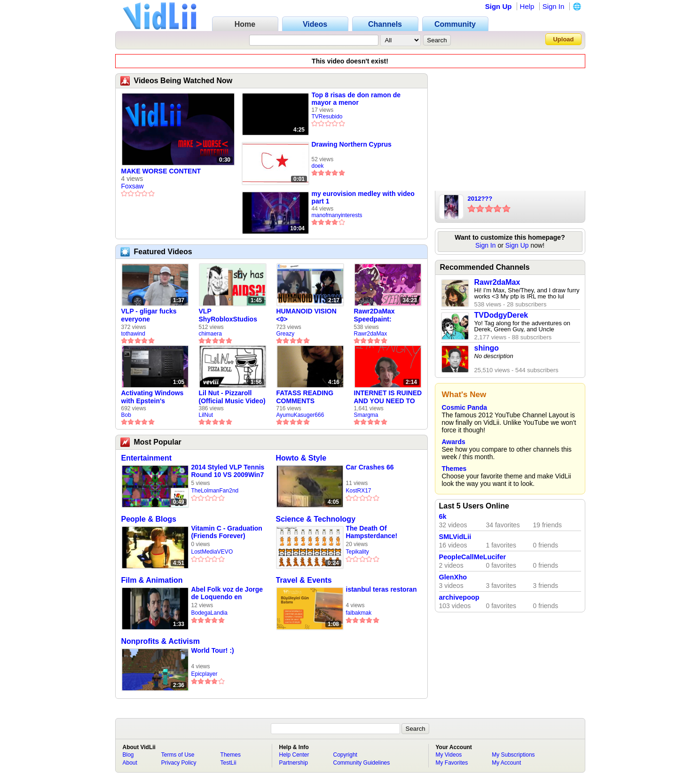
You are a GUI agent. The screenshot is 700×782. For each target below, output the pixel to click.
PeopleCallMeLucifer (473, 557)
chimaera (210, 334)
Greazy (286, 334)
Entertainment (147, 458)
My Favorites (452, 763)
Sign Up (499, 6)
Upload (563, 39)
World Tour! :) (213, 650)
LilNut (206, 415)
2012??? (480, 199)
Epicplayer (204, 674)
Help (527, 6)
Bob (126, 415)
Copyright (345, 755)
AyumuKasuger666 (300, 415)
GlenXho (453, 577)
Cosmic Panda (464, 407)
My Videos (449, 755)
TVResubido (327, 117)
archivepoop (459, 597)
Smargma (366, 415)
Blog (128, 755)
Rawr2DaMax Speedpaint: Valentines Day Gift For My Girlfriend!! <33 (384, 315)
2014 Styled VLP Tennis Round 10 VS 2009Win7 (228, 471)
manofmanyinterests (337, 215)
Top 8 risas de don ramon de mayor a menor (356, 99)
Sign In (554, 6)
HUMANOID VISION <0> (307, 315)
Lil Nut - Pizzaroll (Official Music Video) (232, 397)
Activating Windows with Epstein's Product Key (153, 397)
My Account (506, 763)
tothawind (133, 334)
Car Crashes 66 (370, 467)
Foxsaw (133, 186)
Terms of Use (178, 755)
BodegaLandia (209, 613)
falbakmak (359, 613)
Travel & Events (304, 580)
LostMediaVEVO (212, 552)
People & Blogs (149, 519)
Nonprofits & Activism (161, 641)
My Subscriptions (513, 755)
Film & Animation (152, 580)
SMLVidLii (455, 537)
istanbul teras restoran (381, 589)
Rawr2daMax (371, 334)
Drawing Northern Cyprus (352, 144)
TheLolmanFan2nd (215, 491)
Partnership (294, 763)
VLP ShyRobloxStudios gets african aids (228, 315)
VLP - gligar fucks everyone (149, 315)
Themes (454, 469)
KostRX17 (359, 491)
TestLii (228, 763)
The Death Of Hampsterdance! (372, 532)
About (130, 763)
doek (318, 166)
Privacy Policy (179, 763)
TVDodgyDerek (501, 315)
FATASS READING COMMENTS (305, 397)
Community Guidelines (362, 763)
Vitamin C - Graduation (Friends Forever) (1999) (227, 532)
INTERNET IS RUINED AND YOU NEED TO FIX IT (388, 397)
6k (443, 516)
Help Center (294, 755)
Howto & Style (301, 458)
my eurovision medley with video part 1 (363, 197)
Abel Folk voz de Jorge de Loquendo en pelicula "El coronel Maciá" (227, 593)
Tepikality (358, 552)
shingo (487, 348)
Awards (454, 442)
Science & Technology (316, 519)
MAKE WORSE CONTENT (161, 171)
